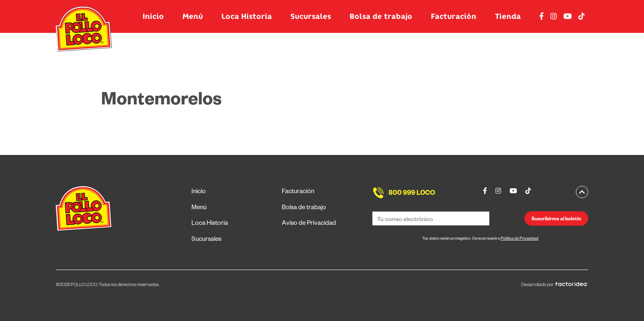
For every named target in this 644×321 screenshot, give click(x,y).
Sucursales (311, 16)
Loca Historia (247, 16)
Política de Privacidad (520, 239)
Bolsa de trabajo (381, 16)
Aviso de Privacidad (309, 224)
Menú (193, 16)
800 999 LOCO (412, 194)
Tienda (508, 16)
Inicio (153, 16)
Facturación (454, 16)
